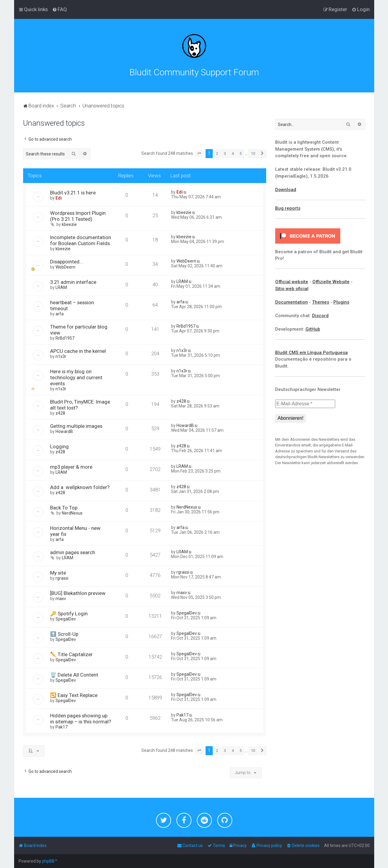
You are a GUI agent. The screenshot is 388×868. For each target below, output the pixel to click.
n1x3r (61, 356)
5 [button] (241, 153)
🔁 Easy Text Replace (74, 695)
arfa (60, 314)
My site (58, 573)
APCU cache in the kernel (78, 351)
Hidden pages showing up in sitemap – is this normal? (81, 719)
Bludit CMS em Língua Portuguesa (311, 353)
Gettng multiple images (76, 426)
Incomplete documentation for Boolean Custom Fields (81, 240)
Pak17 (62, 727)
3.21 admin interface (73, 282)
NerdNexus (72, 513)
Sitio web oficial (292, 289)
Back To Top (64, 508)
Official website (292, 282)
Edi (59, 198)
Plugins (341, 302)
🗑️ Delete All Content (74, 675)
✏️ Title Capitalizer (71, 654)
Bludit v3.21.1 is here (73, 193)
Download (286, 190)
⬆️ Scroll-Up (64, 634)
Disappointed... (67, 262)
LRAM (61, 287)
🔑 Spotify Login (69, 614)
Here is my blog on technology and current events (76, 377)
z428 (60, 413)
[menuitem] (60, 9)
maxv (61, 599)
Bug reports (288, 208)
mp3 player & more (71, 467)
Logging (59, 446)
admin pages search (73, 552)
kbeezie (69, 224)
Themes (321, 302)
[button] (199, 154)
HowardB (64, 431)
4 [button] (233, 153)
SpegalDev (66, 619)
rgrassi (62, 578)
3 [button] (225, 153)
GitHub (313, 329)
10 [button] (253, 153)
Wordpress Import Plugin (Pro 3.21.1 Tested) (78, 216)
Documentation (292, 302)
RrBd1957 (65, 338)
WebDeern (65, 267)
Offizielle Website (331, 282)
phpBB (48, 861)
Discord (320, 316)
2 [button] (217, 153)
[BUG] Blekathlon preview (78, 593)
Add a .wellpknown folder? (80, 487)
